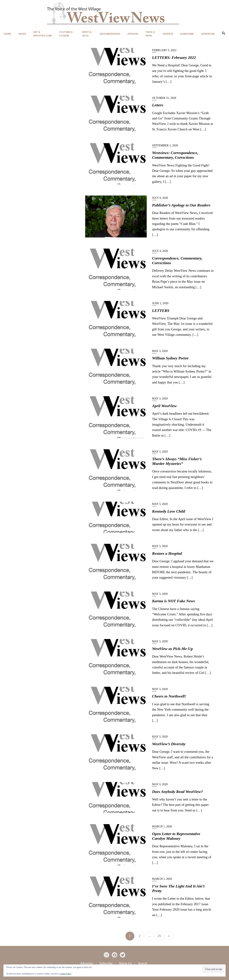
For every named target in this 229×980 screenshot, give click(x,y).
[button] (224, 33)
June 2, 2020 (160, 303)
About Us (125, 963)
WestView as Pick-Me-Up (172, 649)
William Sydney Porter (170, 358)
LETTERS (161, 311)
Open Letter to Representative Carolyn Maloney (176, 836)
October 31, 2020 (164, 98)
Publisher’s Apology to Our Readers (181, 205)
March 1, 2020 (162, 826)
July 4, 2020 (160, 251)
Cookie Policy (65, 974)
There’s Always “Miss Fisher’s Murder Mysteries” (177, 461)
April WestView (164, 406)
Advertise (87, 963)
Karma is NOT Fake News (174, 601)
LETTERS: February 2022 (174, 57)
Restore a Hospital (167, 553)
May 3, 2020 (160, 351)
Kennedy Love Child (169, 511)
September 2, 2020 (165, 145)
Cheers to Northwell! (169, 696)
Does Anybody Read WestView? (177, 792)
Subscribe (106, 963)
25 (159, 936)
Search (143, 963)
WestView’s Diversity (169, 744)
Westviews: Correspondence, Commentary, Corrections (175, 155)
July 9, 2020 (160, 198)
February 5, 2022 (164, 50)
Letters (158, 105)
